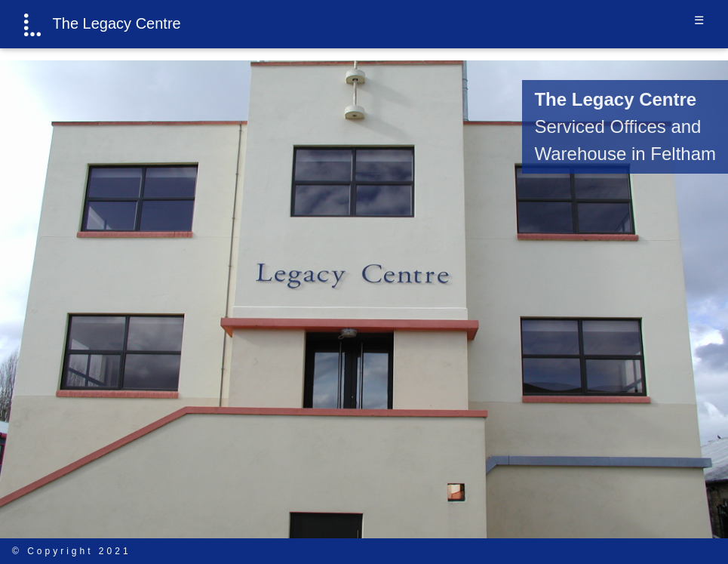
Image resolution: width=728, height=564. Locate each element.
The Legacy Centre (103, 25)
